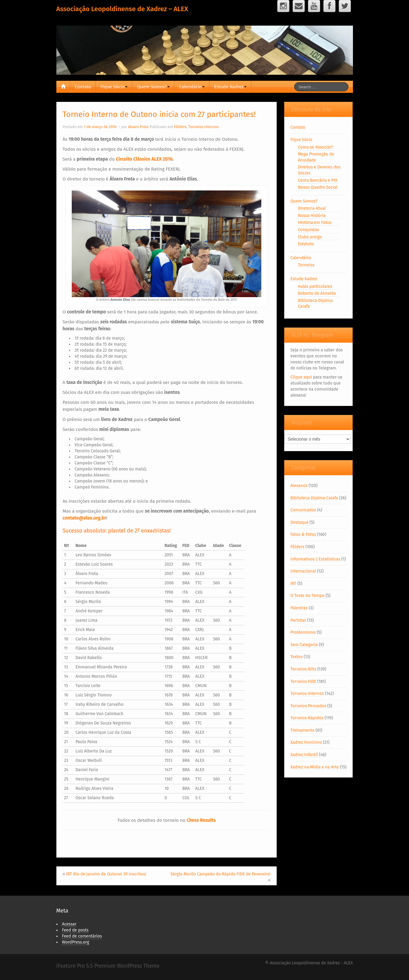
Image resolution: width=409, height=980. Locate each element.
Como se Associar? (315, 147)
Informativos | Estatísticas (315, 559)
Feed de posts (75, 930)
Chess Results (201, 820)
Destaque (299, 522)
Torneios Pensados (308, 706)
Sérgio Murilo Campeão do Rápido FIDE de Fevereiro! (220, 874)
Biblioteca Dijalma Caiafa (314, 498)
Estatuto (306, 244)
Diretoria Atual (312, 208)
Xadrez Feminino (306, 742)
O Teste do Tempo (307, 596)
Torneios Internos (203, 127)
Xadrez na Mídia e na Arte (315, 767)
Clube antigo (310, 237)
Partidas (298, 620)
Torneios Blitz (303, 669)
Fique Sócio (114, 87)
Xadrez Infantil (304, 755)
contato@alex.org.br (85, 518)
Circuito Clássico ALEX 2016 (144, 159)
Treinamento (302, 730)
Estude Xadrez (230, 87)
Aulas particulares (315, 286)
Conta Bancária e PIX (318, 180)
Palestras (299, 608)
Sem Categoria (304, 645)
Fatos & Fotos (303, 534)
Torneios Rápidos (307, 718)
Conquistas (308, 230)
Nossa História (312, 216)
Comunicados (303, 510)
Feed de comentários (82, 936)
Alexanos (299, 486)
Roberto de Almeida (317, 293)
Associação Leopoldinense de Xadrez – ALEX (122, 9)
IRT (293, 584)
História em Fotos (315, 223)
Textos (296, 657)
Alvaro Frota (138, 127)
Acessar (69, 924)
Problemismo (303, 632)
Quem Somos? (153, 87)
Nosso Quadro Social (318, 187)
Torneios (306, 265)
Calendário (192, 87)
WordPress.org (76, 942)
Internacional (303, 571)
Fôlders (180, 127)
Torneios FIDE (303, 682)
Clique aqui (301, 377)
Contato (83, 87)
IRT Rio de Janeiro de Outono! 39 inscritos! (106, 874)
